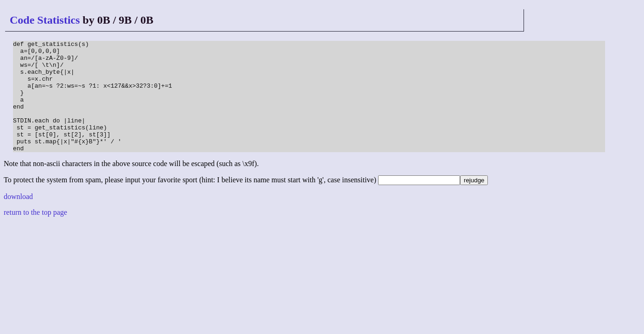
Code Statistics (45, 20)
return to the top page (35, 234)
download (18, 219)
